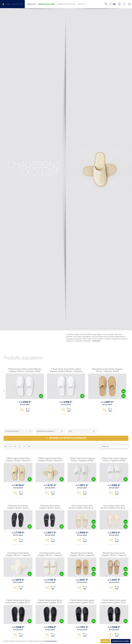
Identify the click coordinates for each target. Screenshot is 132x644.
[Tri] (115, 446)
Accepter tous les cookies (121, 641)
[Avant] (128, 391)
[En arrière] (4, 391)
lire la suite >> (97, 341)
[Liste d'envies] (106, 4)
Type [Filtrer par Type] (81, 431)
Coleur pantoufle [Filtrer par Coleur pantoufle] (18, 431)
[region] (66, 391)
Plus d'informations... (51, 641)
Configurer (105, 641)
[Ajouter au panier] (28, 410)
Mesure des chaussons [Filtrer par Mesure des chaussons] (50, 431)
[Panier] (129, 4)
